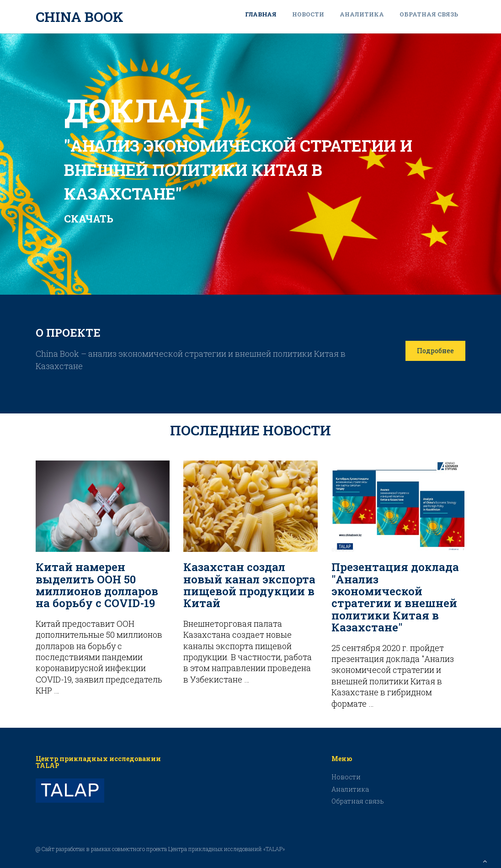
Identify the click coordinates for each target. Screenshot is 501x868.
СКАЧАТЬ (89, 219)
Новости (308, 14)
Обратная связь (429, 14)
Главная (261, 14)
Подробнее (435, 351)
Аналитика (362, 14)
